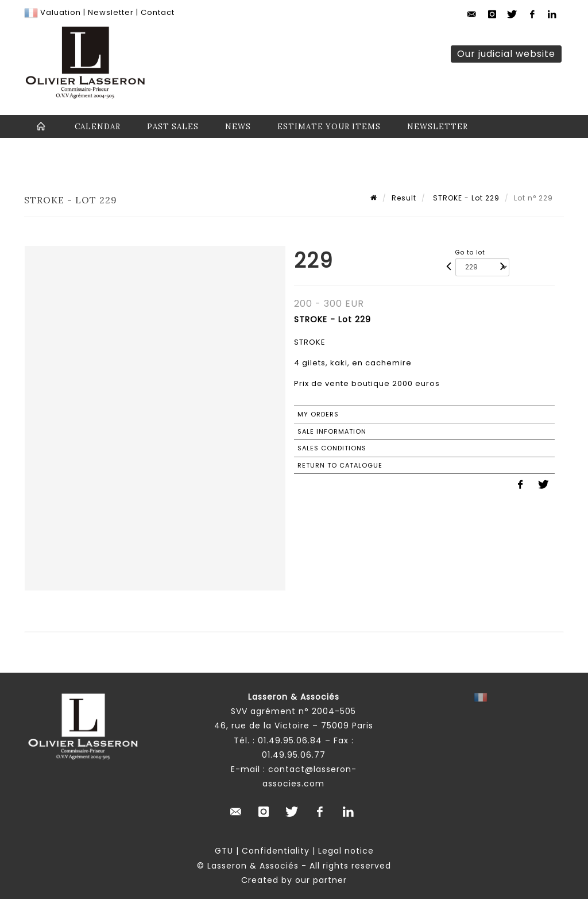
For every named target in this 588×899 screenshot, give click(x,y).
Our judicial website (506, 54)
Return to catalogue (340, 465)
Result (404, 198)
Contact (158, 12)
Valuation (61, 12)
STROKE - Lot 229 (465, 198)
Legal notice (346, 851)
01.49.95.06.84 (290, 740)
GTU (224, 851)
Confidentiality (276, 851)
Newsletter (110, 12)
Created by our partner (294, 880)
